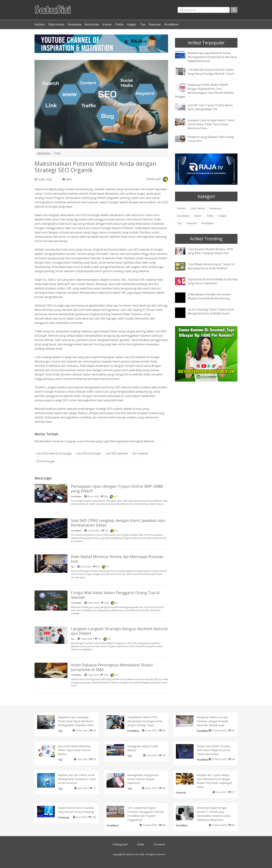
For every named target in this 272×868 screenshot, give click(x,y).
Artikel (141, 844)
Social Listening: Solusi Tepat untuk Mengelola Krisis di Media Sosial (211, 311)
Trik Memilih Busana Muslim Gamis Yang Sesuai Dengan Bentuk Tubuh (211, 72)
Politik (119, 24)
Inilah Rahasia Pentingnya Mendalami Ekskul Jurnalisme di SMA (112, 667)
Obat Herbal (56, 24)
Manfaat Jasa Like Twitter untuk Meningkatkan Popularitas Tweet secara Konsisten (77, 779)
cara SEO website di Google (145, 249)
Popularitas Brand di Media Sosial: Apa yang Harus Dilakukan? (212, 281)
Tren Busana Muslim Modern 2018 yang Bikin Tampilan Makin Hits (210, 251)
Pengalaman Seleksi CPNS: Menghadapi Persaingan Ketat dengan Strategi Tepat (145, 721)
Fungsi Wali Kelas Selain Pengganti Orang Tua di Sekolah (115, 595)
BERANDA (44, 154)
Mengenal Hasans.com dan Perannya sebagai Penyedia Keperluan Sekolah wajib (212, 721)
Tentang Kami (120, 844)
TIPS (57, 154)
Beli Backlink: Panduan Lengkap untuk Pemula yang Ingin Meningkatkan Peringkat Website (94, 441)
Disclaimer (159, 844)
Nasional (155, 24)
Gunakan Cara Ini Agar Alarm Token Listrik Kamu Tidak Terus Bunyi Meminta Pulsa (211, 124)
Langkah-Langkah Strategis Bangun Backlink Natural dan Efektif (119, 631)
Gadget (132, 24)
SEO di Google (46, 461)
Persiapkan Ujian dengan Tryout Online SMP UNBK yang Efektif (117, 489)
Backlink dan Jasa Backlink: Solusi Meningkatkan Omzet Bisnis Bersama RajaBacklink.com (212, 57)
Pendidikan (171, 24)
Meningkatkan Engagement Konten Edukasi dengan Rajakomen (143, 779)
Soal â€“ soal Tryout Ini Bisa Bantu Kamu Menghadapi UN (210, 107)
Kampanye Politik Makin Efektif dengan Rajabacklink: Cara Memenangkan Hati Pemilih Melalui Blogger (204, 91)
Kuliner (107, 24)
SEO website (140, 453)
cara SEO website (117, 453)
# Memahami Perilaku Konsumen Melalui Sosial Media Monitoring (209, 296)
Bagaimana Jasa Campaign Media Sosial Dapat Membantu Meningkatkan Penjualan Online (76, 721)
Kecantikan (92, 24)
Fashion (40, 24)
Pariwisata (74, 24)
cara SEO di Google (89, 453)
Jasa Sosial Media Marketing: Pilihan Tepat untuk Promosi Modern (74, 750)
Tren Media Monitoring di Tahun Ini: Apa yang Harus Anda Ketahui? (211, 266)
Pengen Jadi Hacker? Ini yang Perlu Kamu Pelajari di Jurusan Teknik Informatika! (214, 750)
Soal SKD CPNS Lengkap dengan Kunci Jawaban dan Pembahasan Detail (118, 523)
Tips (143, 24)
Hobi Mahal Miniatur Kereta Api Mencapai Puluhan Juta (117, 559)
